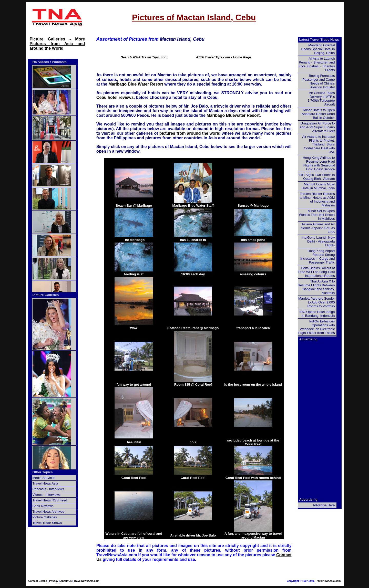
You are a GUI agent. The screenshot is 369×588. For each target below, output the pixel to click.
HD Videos (41, 62)
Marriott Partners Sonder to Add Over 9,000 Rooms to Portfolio (316, 302)
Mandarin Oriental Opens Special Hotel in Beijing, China (318, 49)
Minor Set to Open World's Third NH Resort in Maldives (317, 215)
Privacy (54, 581)
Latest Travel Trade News (319, 40)
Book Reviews (43, 506)
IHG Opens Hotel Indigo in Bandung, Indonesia (317, 314)
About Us (66, 581)
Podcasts (59, 62)
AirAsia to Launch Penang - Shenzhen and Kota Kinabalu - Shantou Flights (317, 64)
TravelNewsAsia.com (87, 581)
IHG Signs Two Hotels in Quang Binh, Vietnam (317, 177)
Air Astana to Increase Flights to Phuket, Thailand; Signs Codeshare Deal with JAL (318, 144)
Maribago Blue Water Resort (136, 84)
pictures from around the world (190, 133)
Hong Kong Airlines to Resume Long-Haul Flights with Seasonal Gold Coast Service (319, 163)
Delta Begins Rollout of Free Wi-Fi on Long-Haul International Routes (316, 272)
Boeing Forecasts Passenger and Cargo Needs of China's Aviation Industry (319, 81)
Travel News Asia (45, 483)
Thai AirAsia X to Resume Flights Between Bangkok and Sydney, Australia (316, 287)
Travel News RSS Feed (50, 500)
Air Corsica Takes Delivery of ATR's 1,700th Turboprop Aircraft (321, 99)
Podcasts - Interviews (48, 489)
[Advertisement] (318, 419)
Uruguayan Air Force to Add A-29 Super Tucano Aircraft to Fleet (317, 127)
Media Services (44, 478)
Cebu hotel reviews (115, 97)
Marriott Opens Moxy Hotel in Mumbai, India (318, 186)
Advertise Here (324, 505)
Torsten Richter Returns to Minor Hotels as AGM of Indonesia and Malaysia (317, 199)
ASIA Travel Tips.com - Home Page (224, 57)
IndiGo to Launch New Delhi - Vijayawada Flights (318, 241)
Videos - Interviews (47, 495)
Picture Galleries (46, 295)
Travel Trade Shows (47, 523)
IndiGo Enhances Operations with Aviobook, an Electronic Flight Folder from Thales (316, 327)
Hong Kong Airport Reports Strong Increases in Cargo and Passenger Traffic (317, 257)
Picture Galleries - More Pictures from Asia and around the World (57, 44)
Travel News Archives (49, 512)
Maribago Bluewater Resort (233, 115)
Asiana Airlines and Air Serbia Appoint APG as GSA (318, 228)
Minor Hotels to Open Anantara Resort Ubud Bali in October (318, 114)
